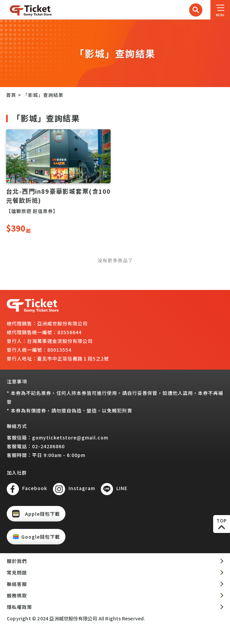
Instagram (82, 488)
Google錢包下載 (41, 537)
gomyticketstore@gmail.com (70, 437)
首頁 (11, 95)
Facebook (35, 488)
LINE (122, 488)
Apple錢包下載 (42, 514)
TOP (222, 521)
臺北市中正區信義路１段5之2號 (73, 358)
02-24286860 (48, 446)
